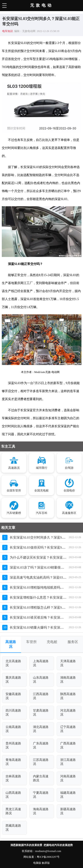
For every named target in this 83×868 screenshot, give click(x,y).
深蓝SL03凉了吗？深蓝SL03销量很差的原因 (42, 567)
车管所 (31, 642)
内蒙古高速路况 (41, 778)
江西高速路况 (41, 696)
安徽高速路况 (13, 696)
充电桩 (52, 642)
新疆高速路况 (68, 811)
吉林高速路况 (13, 778)
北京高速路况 (13, 663)
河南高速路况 (68, 778)
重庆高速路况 (13, 680)
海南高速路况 (41, 811)
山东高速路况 (41, 680)
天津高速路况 (68, 663)
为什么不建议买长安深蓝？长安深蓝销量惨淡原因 (46, 557)
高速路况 (11, 644)
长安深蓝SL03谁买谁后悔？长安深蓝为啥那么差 (45, 617)
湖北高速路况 (41, 729)
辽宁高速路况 (68, 729)
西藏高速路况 (13, 828)
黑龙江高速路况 (13, 811)
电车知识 (8, 31)
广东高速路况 (41, 745)
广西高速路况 (68, 745)
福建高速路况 (68, 795)
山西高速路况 (13, 795)
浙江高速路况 (68, 762)
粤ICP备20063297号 (48, 857)
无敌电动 (42, 5)
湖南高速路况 (68, 680)
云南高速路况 (13, 729)
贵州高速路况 (13, 745)
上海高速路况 (41, 663)
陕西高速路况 (68, 696)
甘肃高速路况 (41, 713)
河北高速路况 (68, 713)
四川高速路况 (13, 713)
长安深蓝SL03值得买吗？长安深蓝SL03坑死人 (43, 547)
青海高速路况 (13, 762)
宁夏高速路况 (41, 795)
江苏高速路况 (41, 762)
